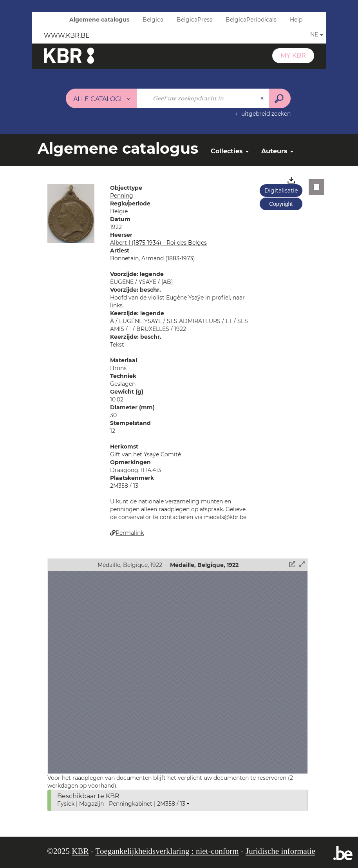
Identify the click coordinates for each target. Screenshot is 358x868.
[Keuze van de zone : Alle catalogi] (101, 98)
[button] (71, 213)
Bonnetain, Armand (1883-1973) (153, 258)
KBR (80, 851)
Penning (122, 196)
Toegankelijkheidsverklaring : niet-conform (167, 851)
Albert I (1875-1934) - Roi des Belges (158, 243)
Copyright (281, 204)
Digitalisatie (281, 191)
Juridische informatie (280, 851)
